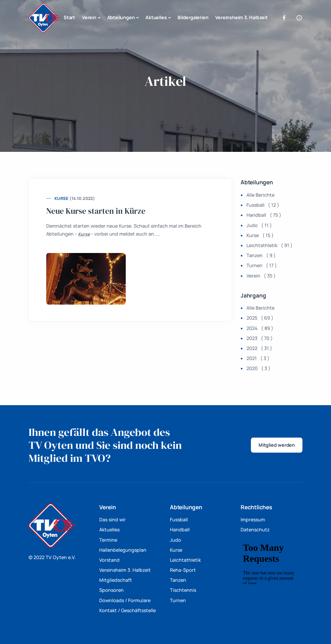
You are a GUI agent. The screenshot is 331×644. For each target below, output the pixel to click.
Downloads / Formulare (125, 600)
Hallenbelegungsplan (123, 550)
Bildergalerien (193, 17)
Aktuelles (156, 17)
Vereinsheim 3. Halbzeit (241, 17)
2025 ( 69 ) (260, 318)
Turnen (178, 600)
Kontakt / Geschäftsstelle (128, 610)
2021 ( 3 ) (258, 358)
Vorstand (109, 560)
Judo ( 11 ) (259, 225)
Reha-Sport (183, 570)
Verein (89, 17)
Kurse (61, 198)
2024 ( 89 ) (260, 328)
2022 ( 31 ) (259, 348)
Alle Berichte (260, 195)
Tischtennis (183, 590)
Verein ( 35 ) (261, 276)
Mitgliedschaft (116, 580)
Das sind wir (112, 520)
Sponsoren (111, 590)
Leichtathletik (185, 560)
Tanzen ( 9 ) (261, 255)
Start (69, 17)
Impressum (253, 520)
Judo (176, 540)
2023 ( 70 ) (260, 338)
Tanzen (178, 580)
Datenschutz (255, 530)
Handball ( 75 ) (264, 215)
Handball (180, 530)
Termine (108, 540)
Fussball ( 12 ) (263, 205)
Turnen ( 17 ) (262, 265)
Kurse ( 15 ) (260, 235)
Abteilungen (121, 17)
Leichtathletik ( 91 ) (269, 245)
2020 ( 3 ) (258, 368)
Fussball (179, 520)
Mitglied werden (277, 445)
